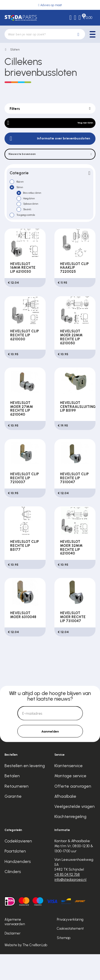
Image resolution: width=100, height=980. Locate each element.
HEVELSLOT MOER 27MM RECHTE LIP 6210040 (22, 433)
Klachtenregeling (70, 842)
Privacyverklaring (70, 945)
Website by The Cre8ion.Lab (26, 971)
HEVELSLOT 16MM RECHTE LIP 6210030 (23, 292)
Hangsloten (34, 215)
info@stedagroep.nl (70, 905)
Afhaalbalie (65, 822)
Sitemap (64, 963)
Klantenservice (69, 792)
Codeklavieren (18, 867)
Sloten (15, 49)
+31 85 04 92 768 (67, 900)
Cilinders (13, 897)
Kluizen (24, 193)
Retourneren (17, 812)
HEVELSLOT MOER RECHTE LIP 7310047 (73, 641)
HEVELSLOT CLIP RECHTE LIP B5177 (25, 570)
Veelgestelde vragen (75, 832)
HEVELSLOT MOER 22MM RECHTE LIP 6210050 (71, 361)
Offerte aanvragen (73, 812)
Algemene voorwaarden (15, 947)
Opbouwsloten (37, 222)
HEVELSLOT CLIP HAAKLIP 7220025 (74, 292)
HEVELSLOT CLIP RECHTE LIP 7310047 (74, 502)
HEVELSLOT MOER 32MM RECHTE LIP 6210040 (71, 572)
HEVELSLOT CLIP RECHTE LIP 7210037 (25, 502)
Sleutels (32, 230)
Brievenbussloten (39, 208)
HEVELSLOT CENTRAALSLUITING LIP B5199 (78, 431)
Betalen (12, 802)
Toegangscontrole (33, 237)
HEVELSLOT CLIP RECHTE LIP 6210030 (25, 359)
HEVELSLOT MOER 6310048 (23, 639)
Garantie (13, 822)
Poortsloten (15, 877)
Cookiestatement (70, 954)
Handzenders (18, 887)
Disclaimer (13, 959)
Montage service (70, 802)
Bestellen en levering (25, 792)
